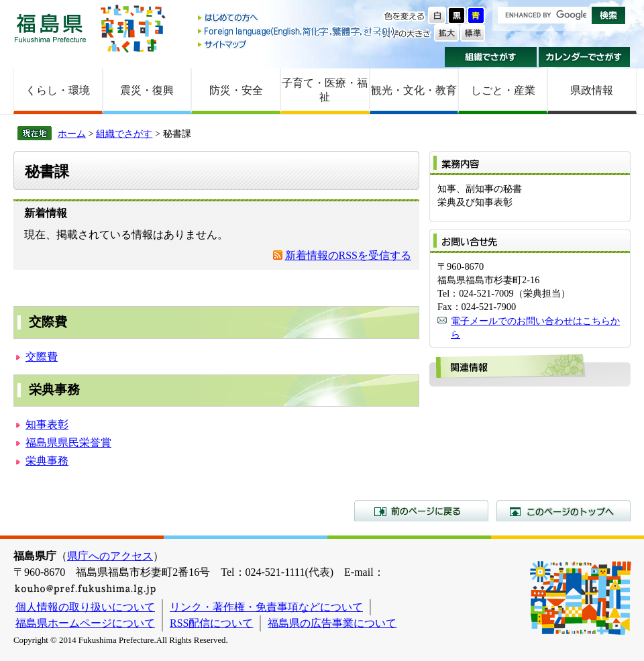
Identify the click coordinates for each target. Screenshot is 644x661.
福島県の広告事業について (332, 623)
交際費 (42, 357)
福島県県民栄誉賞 (68, 443)
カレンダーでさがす (585, 57)
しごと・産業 (503, 90)
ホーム (72, 134)
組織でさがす (491, 57)
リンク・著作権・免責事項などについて (266, 607)
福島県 (50, 28)
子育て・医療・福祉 (325, 90)
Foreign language (297, 31)
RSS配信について (211, 623)
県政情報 (592, 90)
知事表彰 (47, 424)
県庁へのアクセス (110, 556)
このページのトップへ (563, 511)
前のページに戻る (421, 511)
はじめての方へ (297, 18)
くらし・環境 (58, 90)
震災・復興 (147, 90)
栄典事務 (47, 461)
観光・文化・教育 (414, 90)
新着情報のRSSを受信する (348, 255)
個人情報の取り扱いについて (85, 607)
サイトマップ (297, 44)
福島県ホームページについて (85, 623)
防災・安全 (236, 90)
